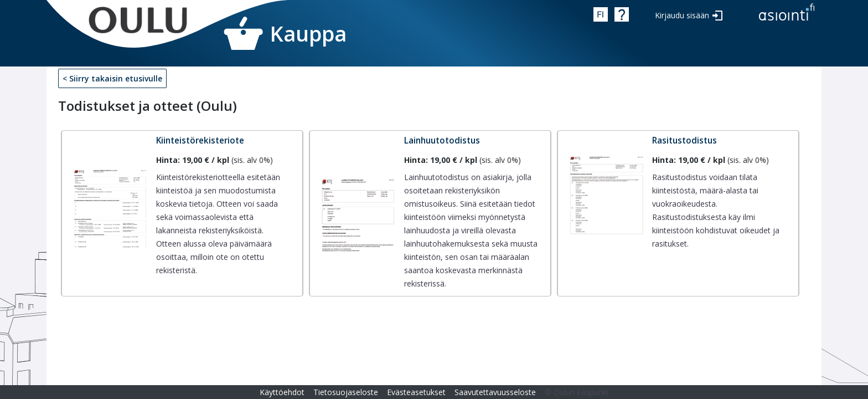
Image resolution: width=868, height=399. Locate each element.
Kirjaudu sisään (682, 15)
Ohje (622, 14)
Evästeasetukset (416, 392)
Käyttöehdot (282, 392)
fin (601, 14)
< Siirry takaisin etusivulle (112, 78)
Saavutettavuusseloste (495, 392)
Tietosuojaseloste (346, 392)
